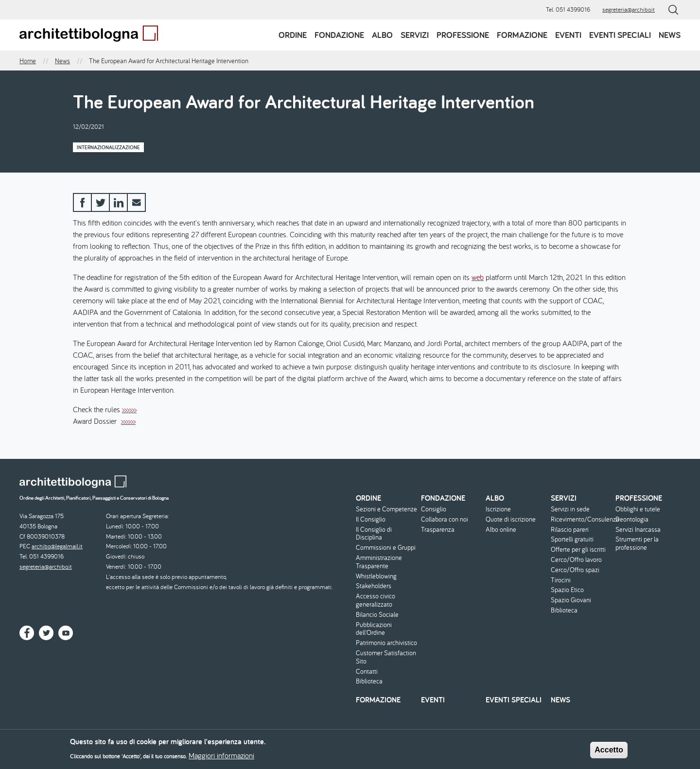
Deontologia (632, 519)
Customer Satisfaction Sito (386, 657)
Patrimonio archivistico (386, 643)
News (670, 35)
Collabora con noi (445, 519)
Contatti (367, 672)
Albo (382, 35)
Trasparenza (438, 530)
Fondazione (339, 35)
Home (28, 61)
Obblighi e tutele (638, 509)
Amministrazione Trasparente (379, 562)
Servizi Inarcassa (638, 530)
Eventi (568, 35)
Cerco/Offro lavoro (576, 560)
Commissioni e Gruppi (386, 548)
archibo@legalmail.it (57, 546)
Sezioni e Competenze (386, 509)
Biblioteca (369, 681)
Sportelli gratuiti (572, 539)
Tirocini (561, 580)
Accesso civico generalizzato (376, 600)
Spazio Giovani (571, 600)
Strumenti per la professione (637, 543)
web (478, 277)
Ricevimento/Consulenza (582, 519)
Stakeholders (374, 586)
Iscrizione (498, 509)
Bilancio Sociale (377, 615)
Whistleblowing (376, 576)
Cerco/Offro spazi (575, 570)
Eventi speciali (620, 35)
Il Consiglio (371, 519)
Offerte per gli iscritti (578, 550)
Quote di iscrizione (511, 519)
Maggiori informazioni (221, 759)
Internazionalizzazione (108, 147)
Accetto (609, 753)
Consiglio (434, 509)
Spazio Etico (567, 590)
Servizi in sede (570, 509)
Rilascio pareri (570, 530)
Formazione (522, 35)
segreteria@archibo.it (629, 9)
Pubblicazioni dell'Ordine (374, 629)
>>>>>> (129, 409)
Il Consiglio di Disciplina (374, 534)
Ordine (293, 35)
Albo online (501, 530)
